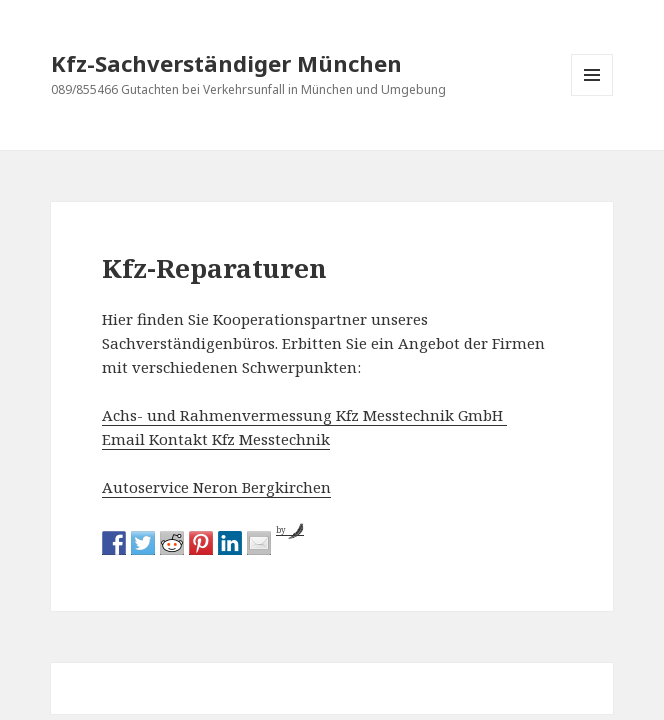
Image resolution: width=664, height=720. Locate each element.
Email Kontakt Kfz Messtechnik (216, 439)
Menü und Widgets (592, 95)
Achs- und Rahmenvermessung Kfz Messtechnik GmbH (304, 415)
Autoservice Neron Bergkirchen (216, 487)
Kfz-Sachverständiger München (226, 63)
